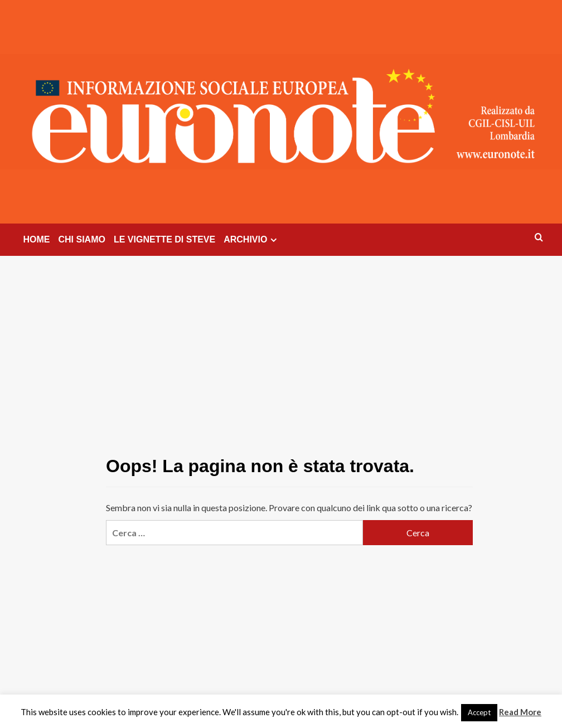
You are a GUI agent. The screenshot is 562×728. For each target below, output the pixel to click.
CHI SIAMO (82, 239)
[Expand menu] (273, 240)
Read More (520, 712)
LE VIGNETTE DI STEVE (164, 239)
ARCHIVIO (252, 240)
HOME (37, 239)
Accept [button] (479, 712)
